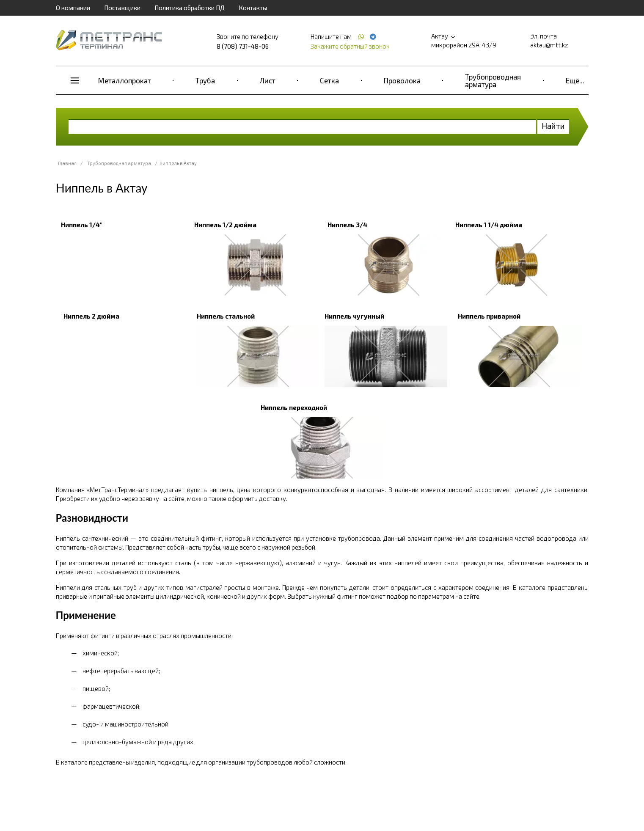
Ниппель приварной (489, 316)
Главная (67, 163)
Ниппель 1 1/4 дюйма (489, 225)
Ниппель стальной (226, 316)
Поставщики (122, 8)
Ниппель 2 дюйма (91, 316)
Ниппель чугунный (354, 316)
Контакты (253, 8)
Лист (268, 80)
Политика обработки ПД (190, 8)
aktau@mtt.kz (549, 45)
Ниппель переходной (294, 407)
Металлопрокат (125, 80)
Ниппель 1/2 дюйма (225, 225)
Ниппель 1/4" (82, 225)
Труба (205, 80)
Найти (553, 126)
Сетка (329, 80)
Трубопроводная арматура (493, 80)
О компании (73, 8)
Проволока (402, 80)
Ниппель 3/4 (347, 225)
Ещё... (575, 80)
